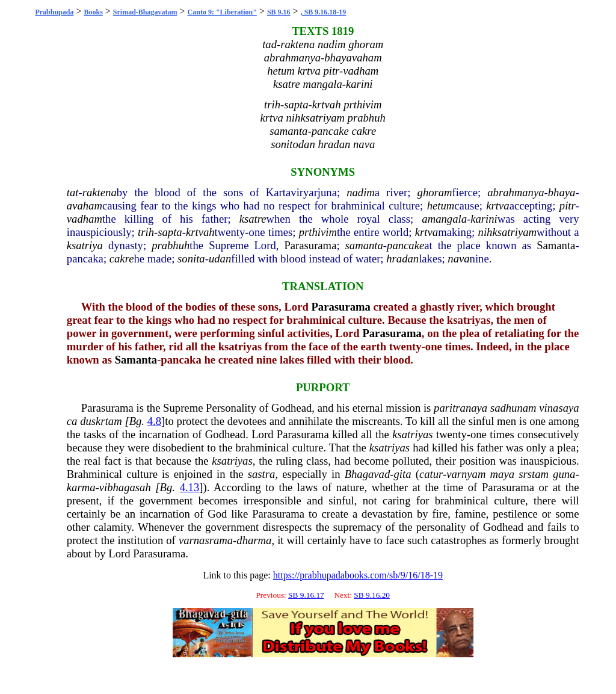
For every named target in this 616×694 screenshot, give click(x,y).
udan (220, 259)
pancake (405, 245)
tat (73, 192)
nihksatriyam (507, 232)
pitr (568, 206)
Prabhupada (54, 12)
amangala (444, 219)
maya (502, 474)
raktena (100, 192)
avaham (85, 206)
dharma (254, 540)
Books (93, 12)
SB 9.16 (279, 12)
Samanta (556, 245)
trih (146, 232)
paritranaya (460, 408)
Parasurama (310, 245)
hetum (441, 206)
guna (564, 474)
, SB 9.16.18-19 (324, 12)
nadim (361, 192)
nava (458, 259)
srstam (534, 474)
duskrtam (101, 421)
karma (81, 487)
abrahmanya (516, 192)
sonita (191, 259)
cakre (122, 259)
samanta (364, 245)
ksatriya (85, 245)
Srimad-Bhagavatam (145, 12)
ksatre (253, 219)
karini (484, 219)
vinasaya (559, 408)
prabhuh (171, 245)
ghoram (435, 192)
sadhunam (513, 408)
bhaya (562, 192)
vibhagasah (125, 487)
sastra (262, 474)
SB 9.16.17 (306, 595)
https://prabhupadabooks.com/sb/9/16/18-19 (358, 575)
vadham (85, 219)
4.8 (154, 421)
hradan (402, 259)
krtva (497, 206)
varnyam (466, 474)
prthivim (318, 232)
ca (72, 421)
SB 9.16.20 (372, 595)
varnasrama (206, 540)
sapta (170, 232)
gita (402, 474)
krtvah (200, 232)
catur (431, 474)
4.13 (190, 487)
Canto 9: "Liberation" (222, 12)
